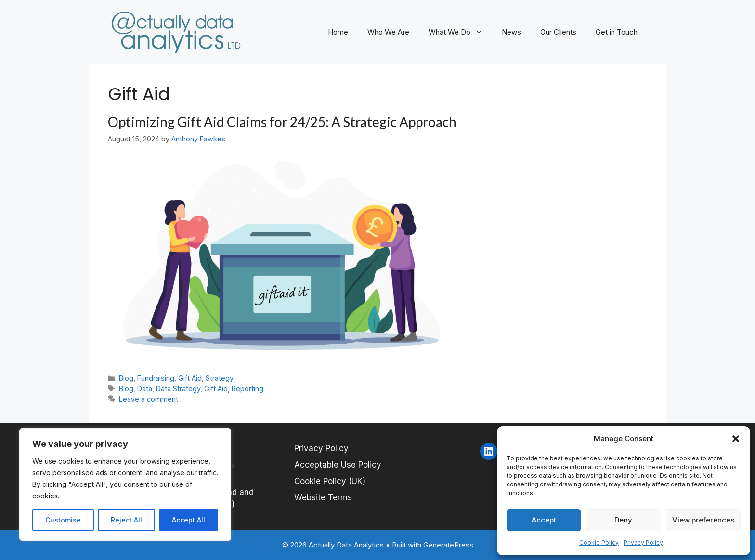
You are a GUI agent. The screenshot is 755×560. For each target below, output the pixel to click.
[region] (125, 484)
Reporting (247, 388)
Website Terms (323, 497)
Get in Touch (617, 32)
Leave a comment (149, 399)
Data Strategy (178, 388)
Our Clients (558, 32)
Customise (63, 520)
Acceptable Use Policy (338, 465)
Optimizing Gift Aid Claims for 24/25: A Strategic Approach (282, 122)
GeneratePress (448, 545)
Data (145, 388)
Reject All (126, 520)
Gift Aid (190, 378)
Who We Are (388, 32)
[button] (736, 439)
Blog (126, 378)
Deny (623, 520)
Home (338, 32)
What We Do (460, 32)
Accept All (189, 520)
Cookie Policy (599, 542)
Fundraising (156, 378)
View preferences (703, 520)
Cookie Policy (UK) (330, 481)
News (511, 32)
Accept (544, 520)
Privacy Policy (643, 542)
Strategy (220, 378)
